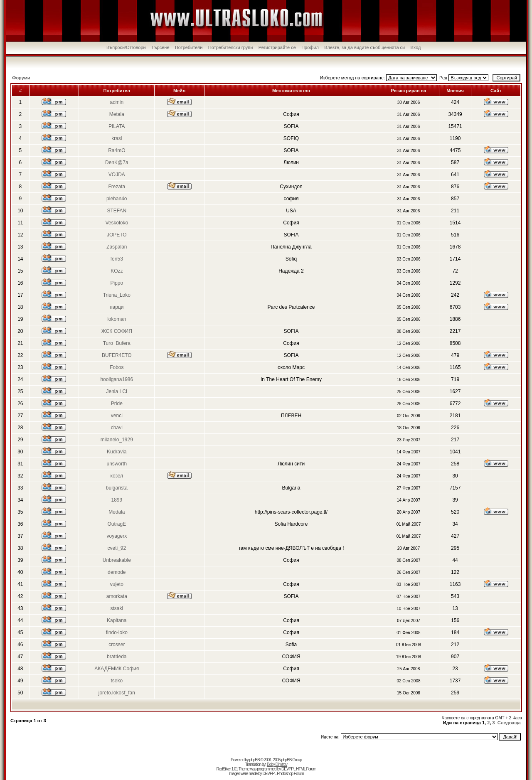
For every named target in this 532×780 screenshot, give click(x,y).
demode (117, 572)
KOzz (117, 271)
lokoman (117, 319)
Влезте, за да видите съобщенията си (365, 47)
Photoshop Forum (290, 774)
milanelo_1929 (117, 440)
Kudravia (117, 452)
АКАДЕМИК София (117, 669)
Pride (117, 404)
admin (117, 102)
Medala (117, 512)
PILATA (117, 126)
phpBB (255, 760)
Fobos (117, 367)
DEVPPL (288, 769)
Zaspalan (117, 247)
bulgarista (117, 488)
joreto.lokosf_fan (117, 693)
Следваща (509, 723)
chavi (117, 428)
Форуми (21, 78)
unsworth (117, 464)
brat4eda (117, 657)
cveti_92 (117, 548)
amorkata (117, 596)
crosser (117, 645)
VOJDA (117, 175)
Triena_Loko (117, 295)
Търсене (160, 47)
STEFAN (117, 211)
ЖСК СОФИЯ (117, 331)
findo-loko (117, 632)
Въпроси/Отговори (126, 47)
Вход (416, 47)
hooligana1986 (117, 379)
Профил (310, 47)
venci (117, 416)
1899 (117, 500)
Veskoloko (117, 223)
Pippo (117, 283)
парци (117, 307)
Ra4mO (117, 150)
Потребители (189, 47)
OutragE (117, 524)
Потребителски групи (231, 47)
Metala (117, 114)
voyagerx (117, 536)
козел (117, 476)
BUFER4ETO (117, 355)
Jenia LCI (117, 391)
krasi (117, 138)
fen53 (117, 259)
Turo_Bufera (117, 343)
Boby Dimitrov (277, 764)
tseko (117, 681)
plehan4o (117, 199)
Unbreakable (117, 560)
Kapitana (117, 620)
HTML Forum (306, 769)
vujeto (117, 584)
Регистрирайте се (277, 47)
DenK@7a (117, 162)
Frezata (117, 187)
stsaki (117, 608)
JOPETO (117, 235)
